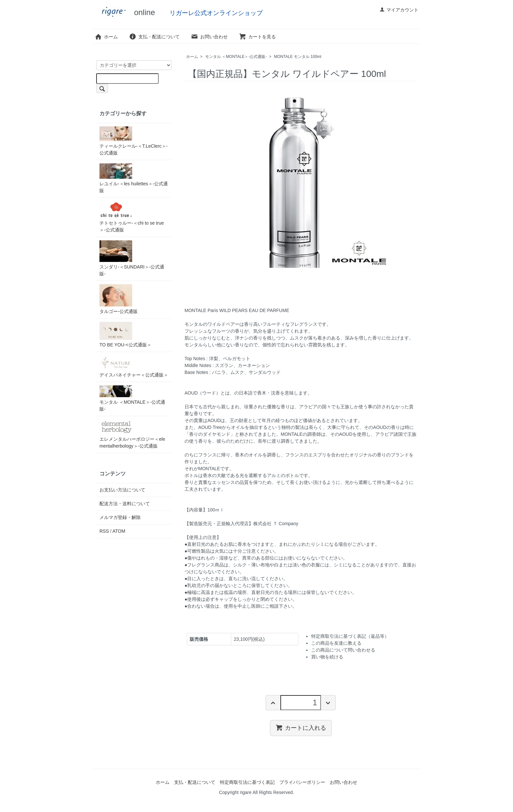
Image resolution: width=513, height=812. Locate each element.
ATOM (119, 531)
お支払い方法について (122, 490)
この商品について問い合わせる (343, 650)
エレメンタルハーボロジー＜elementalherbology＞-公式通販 (132, 434)
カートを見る (257, 37)
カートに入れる (301, 728)
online (124, 12)
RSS (104, 531)
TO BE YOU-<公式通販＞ (125, 335)
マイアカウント (399, 10)
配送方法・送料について (125, 504)
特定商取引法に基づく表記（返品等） (350, 636)
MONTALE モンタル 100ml (298, 57)
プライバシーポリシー (302, 782)
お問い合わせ (209, 37)
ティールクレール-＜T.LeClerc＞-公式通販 (133, 141)
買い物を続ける (327, 657)
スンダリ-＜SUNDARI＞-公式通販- (132, 258)
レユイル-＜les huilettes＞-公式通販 (134, 178)
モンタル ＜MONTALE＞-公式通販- (236, 57)
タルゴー (119, 299)
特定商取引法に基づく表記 (247, 782)
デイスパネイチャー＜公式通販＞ (134, 366)
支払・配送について (154, 37)
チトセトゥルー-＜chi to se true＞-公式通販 (132, 217)
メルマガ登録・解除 (120, 517)
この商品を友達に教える (336, 643)
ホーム (106, 37)
